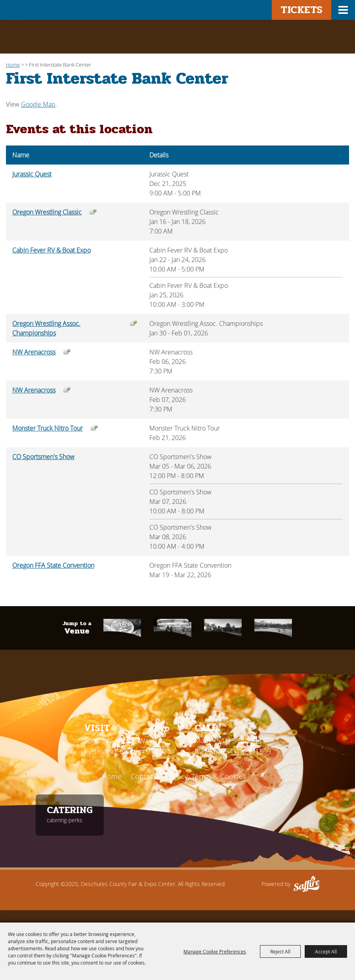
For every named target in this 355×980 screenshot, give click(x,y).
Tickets (302, 10)
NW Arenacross (34, 352)
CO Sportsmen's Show (43, 457)
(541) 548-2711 (238, 741)
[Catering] (122, 628)
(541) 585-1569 (247, 751)
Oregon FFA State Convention (53, 565)
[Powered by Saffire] (306, 884)
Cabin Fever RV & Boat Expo (52, 250)
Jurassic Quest (32, 174)
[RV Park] (273, 628)
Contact (143, 776)
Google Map (38, 104)
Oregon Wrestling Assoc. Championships (46, 328)
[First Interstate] (223, 628)
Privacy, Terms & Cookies (205, 776)
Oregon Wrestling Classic (47, 212)
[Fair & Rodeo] (173, 628)
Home (13, 65)
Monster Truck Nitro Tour (48, 428)
